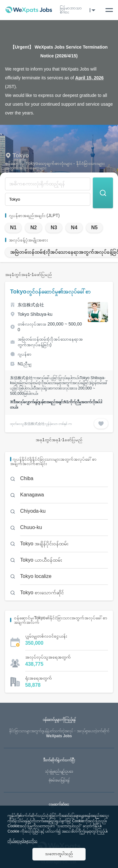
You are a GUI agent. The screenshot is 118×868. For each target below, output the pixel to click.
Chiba (27, 478)
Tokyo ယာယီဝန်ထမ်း (41, 560)
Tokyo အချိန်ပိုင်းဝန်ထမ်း (44, 544)
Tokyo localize (36, 576)
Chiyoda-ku (33, 511)
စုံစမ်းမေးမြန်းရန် (59, 780)
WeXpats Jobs (59, 734)
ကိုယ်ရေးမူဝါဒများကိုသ (22, 841)
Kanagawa (32, 495)
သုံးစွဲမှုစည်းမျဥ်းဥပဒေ (59, 771)
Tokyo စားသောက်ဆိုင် (42, 593)
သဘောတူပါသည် (59, 854)
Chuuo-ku (31, 527)
